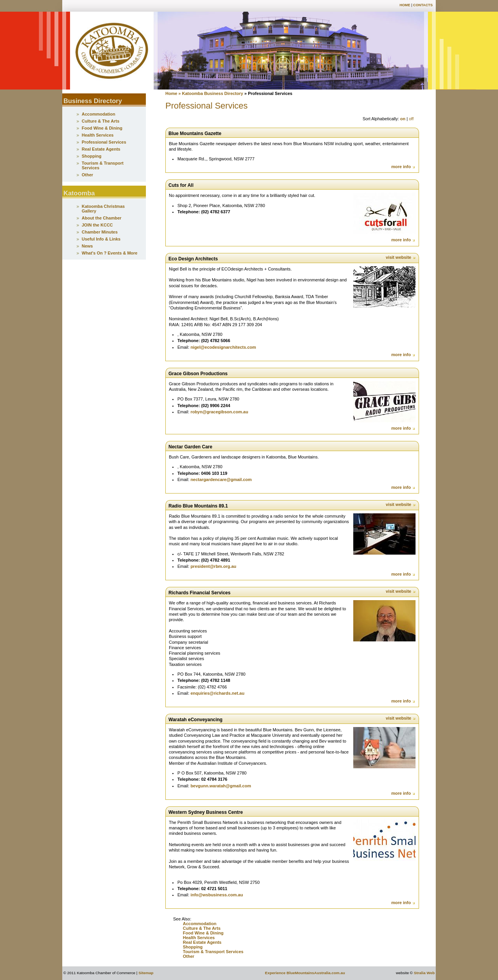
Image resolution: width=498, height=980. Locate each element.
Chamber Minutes (100, 232)
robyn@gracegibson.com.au (219, 412)
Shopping (193, 947)
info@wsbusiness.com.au (217, 895)
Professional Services (104, 142)
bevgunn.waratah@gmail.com (221, 786)
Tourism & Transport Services (213, 952)
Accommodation (200, 924)
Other (189, 956)
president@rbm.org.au (214, 566)
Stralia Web (424, 973)
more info (403, 167)
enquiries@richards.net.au (218, 693)
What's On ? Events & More (110, 253)
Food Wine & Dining (203, 933)
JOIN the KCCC (97, 225)
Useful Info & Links (101, 239)
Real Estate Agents (202, 942)
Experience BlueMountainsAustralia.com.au (305, 973)
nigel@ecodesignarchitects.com (223, 347)
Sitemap (146, 973)
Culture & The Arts (202, 928)
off (411, 119)
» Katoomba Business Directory (210, 93)
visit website (401, 257)
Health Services (199, 938)
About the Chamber (102, 218)
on (403, 119)
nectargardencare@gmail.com (221, 479)
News (87, 246)
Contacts (423, 5)
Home (405, 5)
